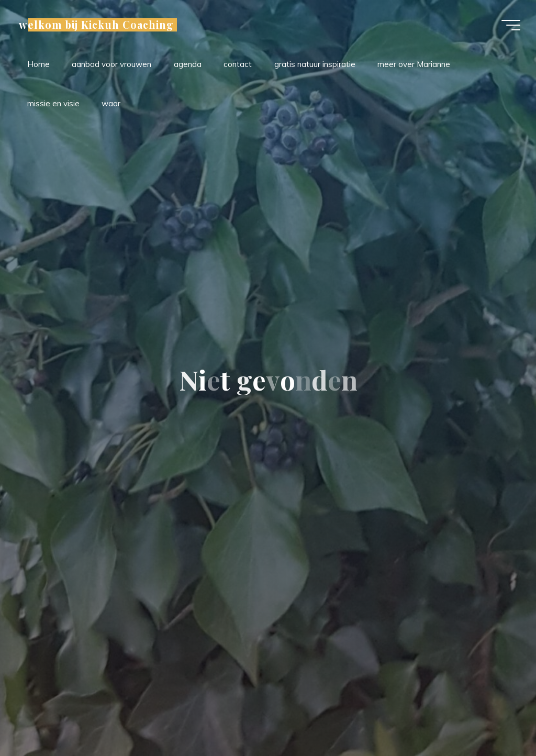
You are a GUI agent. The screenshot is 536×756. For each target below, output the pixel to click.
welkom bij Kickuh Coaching (96, 25)
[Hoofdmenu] (511, 25)
